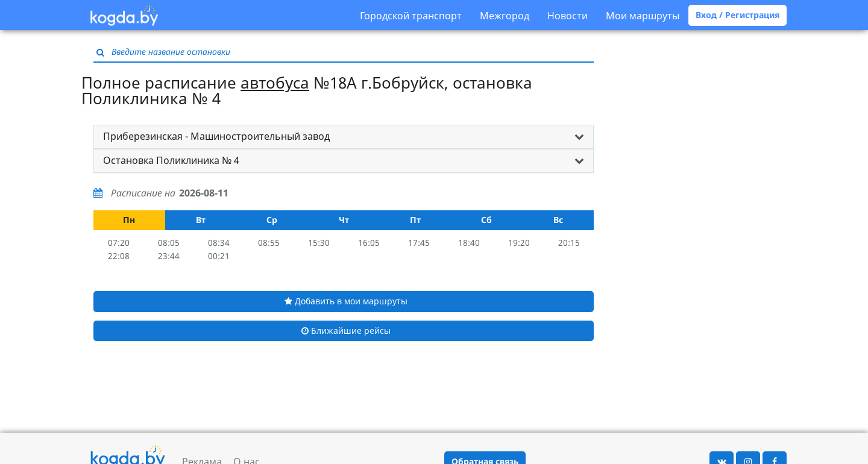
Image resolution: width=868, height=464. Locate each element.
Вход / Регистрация (737, 15)
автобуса (275, 83)
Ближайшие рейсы (346, 331)
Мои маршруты (643, 16)
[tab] (344, 137)
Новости (568, 16)
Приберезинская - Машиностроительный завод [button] (216, 136)
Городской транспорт (411, 16)
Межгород (505, 16)
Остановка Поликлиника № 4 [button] (171, 160)
